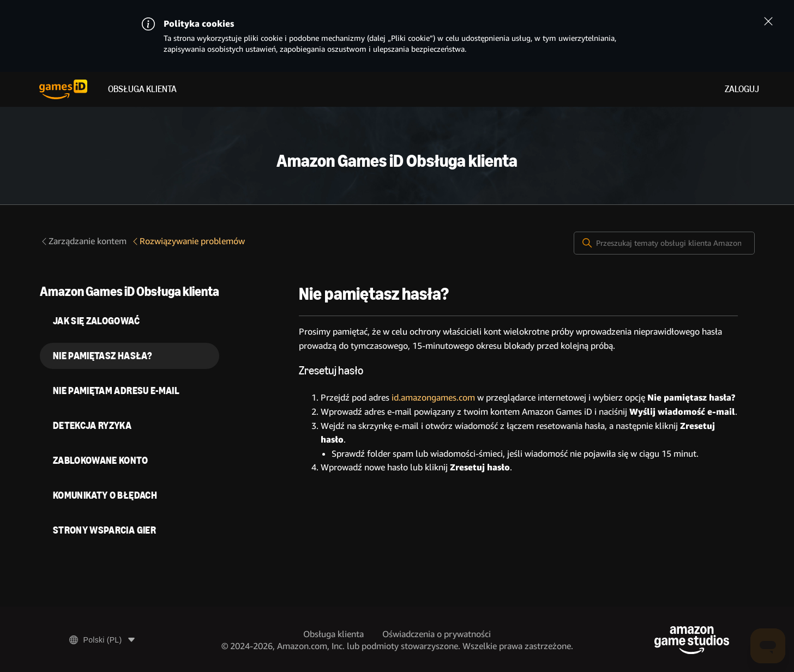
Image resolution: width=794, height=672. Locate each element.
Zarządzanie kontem (83, 241)
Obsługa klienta (142, 89)
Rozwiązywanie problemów (188, 241)
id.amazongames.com (433, 398)
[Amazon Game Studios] (692, 640)
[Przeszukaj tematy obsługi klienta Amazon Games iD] (664, 243)
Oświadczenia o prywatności (437, 634)
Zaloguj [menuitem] (742, 89)
